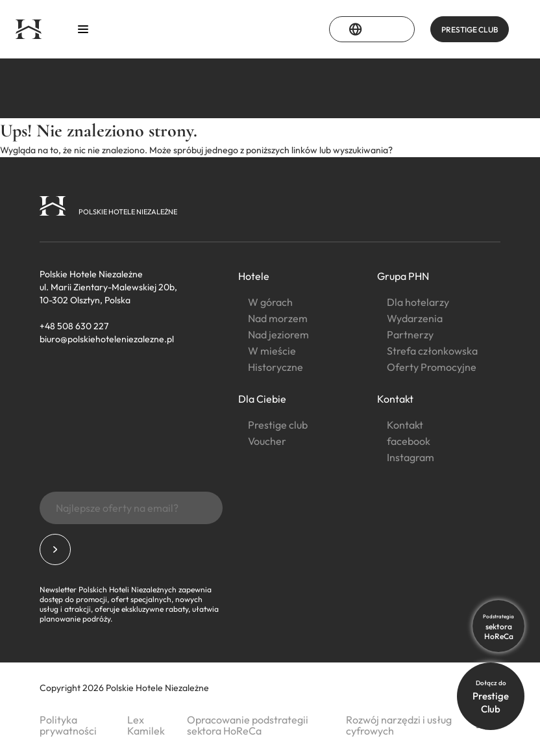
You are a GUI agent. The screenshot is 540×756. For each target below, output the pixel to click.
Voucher (267, 441)
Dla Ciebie (262, 399)
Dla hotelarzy (418, 302)
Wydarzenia (415, 318)
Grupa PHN (403, 276)
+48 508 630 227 (74, 326)
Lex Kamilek (146, 725)
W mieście (272, 351)
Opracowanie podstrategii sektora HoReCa (248, 725)
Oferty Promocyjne (432, 367)
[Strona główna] (29, 29)
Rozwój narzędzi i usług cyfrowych (399, 725)
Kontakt (395, 399)
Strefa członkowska (432, 351)
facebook (409, 441)
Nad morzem (278, 318)
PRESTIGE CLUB (470, 30)
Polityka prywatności (68, 725)
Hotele (254, 276)
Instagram (411, 457)
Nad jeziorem (278, 334)
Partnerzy (410, 334)
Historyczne (276, 367)
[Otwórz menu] (83, 30)
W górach (270, 302)
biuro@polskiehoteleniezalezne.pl (107, 339)
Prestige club (278, 425)
